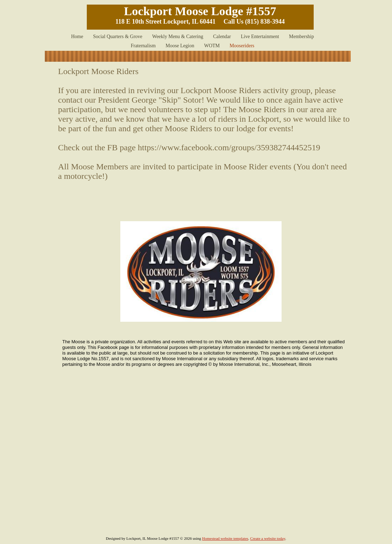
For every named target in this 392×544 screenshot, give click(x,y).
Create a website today (268, 538)
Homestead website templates (225, 538)
